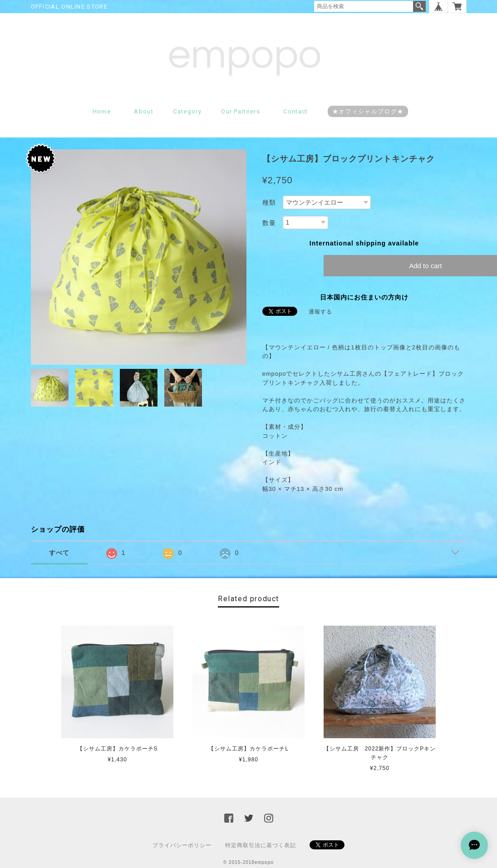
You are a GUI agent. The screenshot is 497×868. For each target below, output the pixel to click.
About (144, 111)
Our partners (241, 111)
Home (102, 111)
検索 (419, 6)
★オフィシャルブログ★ (368, 111)
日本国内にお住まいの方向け (364, 297)
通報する (320, 312)
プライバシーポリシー (182, 845)
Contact (295, 111)
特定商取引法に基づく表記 (261, 845)
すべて (59, 553)
